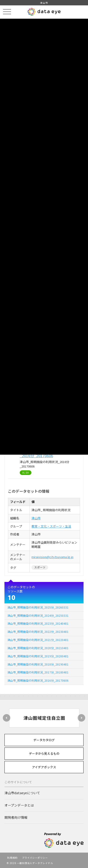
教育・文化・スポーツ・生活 (51, 526)
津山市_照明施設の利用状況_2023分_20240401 (38, 623)
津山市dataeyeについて (22, 793)
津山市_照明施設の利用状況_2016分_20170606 (38, 680)
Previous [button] (7, 718)
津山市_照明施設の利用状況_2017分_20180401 (38, 672)
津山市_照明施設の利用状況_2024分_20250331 (38, 615)
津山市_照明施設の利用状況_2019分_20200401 (38, 656)
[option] (44, 718)
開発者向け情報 (16, 817)
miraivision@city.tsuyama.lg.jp (52, 557)
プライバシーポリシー (35, 858)
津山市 (36, 518)
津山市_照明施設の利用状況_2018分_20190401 (38, 664)
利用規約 (12, 858)
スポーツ (40, 567)
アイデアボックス (44, 767)
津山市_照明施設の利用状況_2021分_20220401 (38, 640)
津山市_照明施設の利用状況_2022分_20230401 (38, 632)
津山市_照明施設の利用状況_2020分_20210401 (38, 648)
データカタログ (44, 740)
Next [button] (81, 718)
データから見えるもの (44, 753)
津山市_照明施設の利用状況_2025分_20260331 (38, 607)
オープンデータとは (19, 805)
